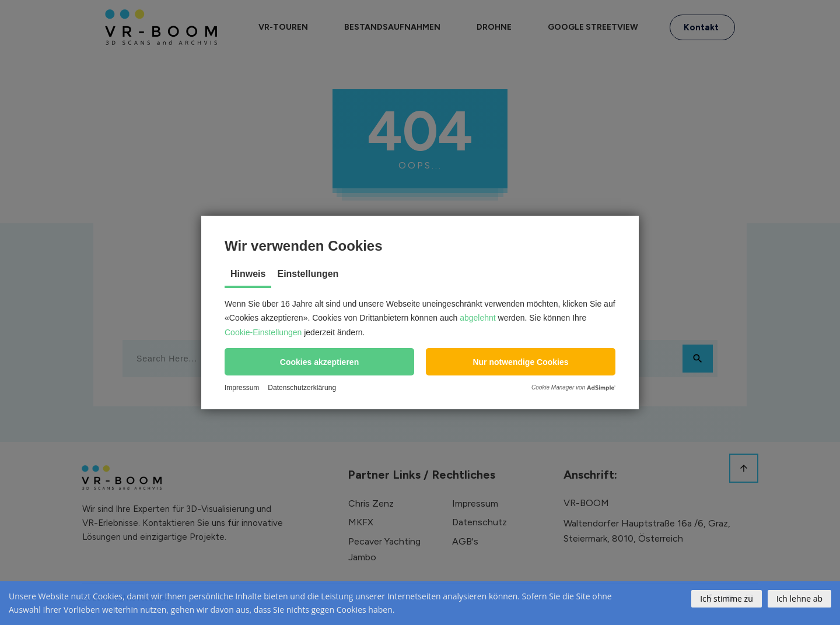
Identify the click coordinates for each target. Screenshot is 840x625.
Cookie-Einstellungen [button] (263, 332)
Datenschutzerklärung (302, 388)
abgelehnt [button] (478, 318)
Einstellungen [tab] (308, 274)
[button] (319, 362)
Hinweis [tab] (248, 274)
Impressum (242, 388)
